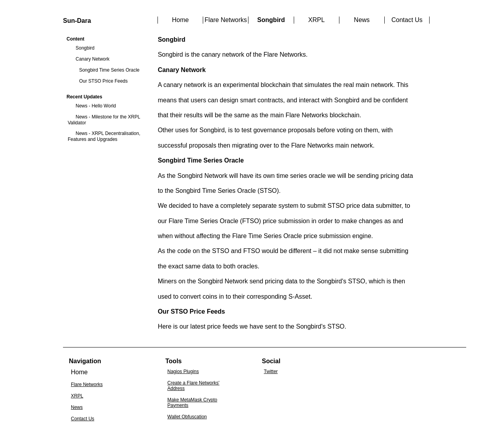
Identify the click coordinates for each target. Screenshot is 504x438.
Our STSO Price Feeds (103, 81)
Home (181, 20)
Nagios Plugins (183, 371)
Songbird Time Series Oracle (109, 70)
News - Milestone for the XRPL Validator (104, 120)
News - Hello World (96, 106)
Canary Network (93, 59)
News (362, 20)
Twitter (271, 371)
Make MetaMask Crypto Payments (192, 403)
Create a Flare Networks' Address (193, 386)
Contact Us (407, 20)
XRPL (317, 20)
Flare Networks (226, 20)
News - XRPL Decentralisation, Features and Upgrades (104, 136)
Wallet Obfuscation (187, 417)
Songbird (85, 48)
